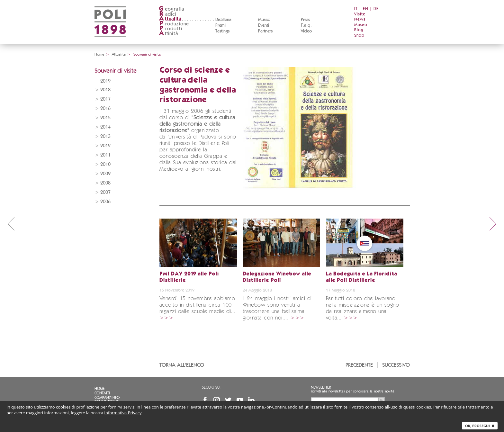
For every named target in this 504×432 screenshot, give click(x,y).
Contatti (102, 393)
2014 (105, 127)
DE (376, 9)
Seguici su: (211, 387)
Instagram (217, 400)
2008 (105, 183)
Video (306, 31)
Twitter (228, 400)
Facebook (205, 400)
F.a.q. (306, 25)
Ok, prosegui (480, 426)
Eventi (264, 25)
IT (356, 9)
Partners (265, 31)
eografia (172, 9)
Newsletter (321, 387)
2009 (105, 174)
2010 (105, 164)
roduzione (174, 24)
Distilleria (223, 20)
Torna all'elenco (182, 365)
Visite (360, 14)
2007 (105, 192)
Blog (359, 30)
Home (99, 54)
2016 (105, 108)
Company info (107, 398)
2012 (105, 146)
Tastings (222, 31)
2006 (105, 202)
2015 (105, 118)
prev (11, 224)
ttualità (170, 19)
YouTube (240, 400)
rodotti (171, 29)
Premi (221, 25)
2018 (105, 90)
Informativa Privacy (123, 413)
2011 (105, 155)
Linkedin (251, 400)
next (493, 224)
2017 (105, 99)
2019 (105, 81)
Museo (264, 20)
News (360, 19)
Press (305, 20)
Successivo (396, 365)
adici (168, 14)
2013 (105, 136)
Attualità (119, 54)
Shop (359, 36)
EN (366, 9)
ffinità (168, 34)
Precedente (359, 365)
